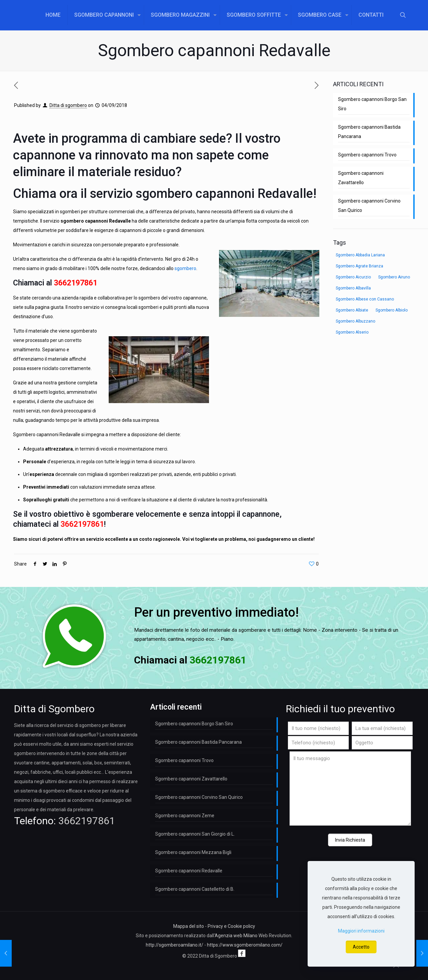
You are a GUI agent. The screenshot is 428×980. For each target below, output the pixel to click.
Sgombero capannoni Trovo (367, 155)
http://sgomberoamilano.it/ (175, 945)
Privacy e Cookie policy (231, 926)
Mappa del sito (189, 926)
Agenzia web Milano (236, 936)
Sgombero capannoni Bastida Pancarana (369, 132)
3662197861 (76, 283)
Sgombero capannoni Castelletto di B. (195, 889)
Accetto (361, 947)
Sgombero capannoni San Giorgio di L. (195, 834)
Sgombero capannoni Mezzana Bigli (193, 852)
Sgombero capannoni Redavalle (189, 871)
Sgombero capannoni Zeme (185, 816)
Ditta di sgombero (68, 105)
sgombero (185, 268)
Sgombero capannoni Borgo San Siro (372, 104)
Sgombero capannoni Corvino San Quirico (369, 206)
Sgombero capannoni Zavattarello (361, 178)
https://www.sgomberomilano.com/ (245, 945)
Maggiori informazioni (361, 931)
